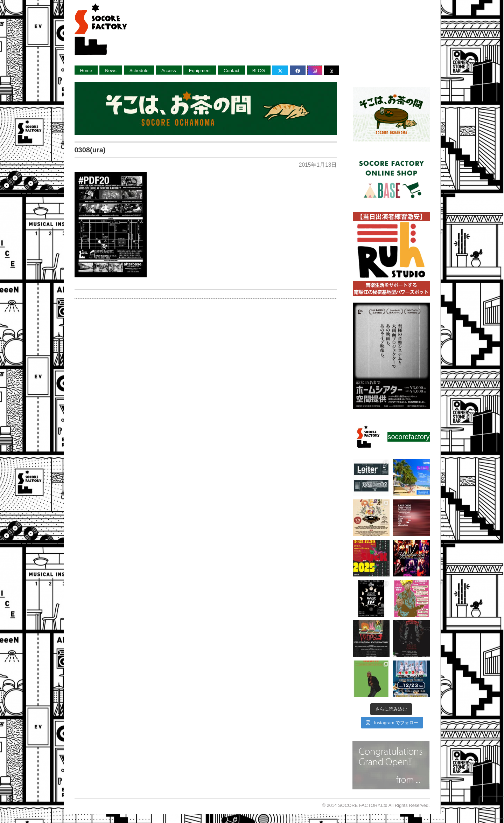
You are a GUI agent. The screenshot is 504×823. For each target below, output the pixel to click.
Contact (232, 71)
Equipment (200, 71)
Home (86, 71)
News (111, 71)
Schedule (139, 71)
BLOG (259, 71)
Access (169, 71)
